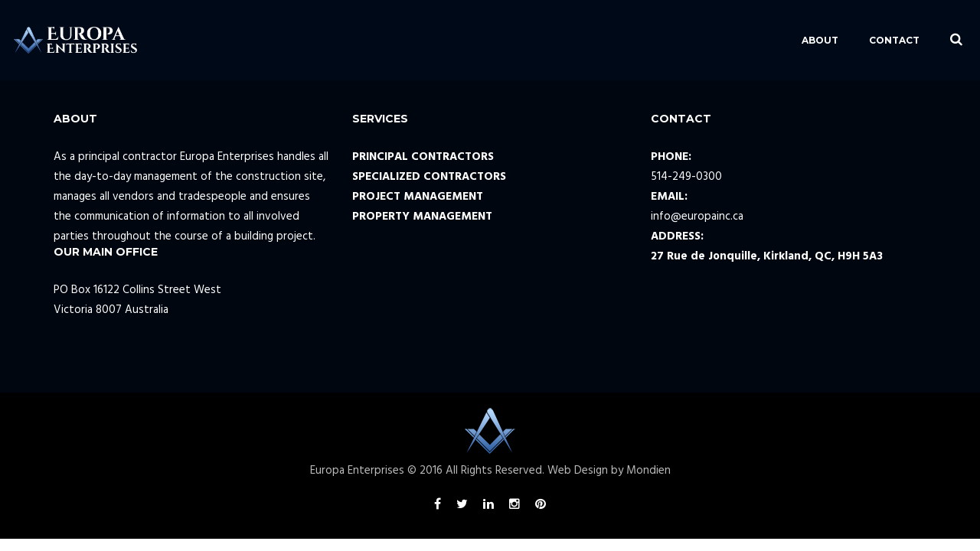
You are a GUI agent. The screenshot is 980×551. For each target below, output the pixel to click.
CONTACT (854, 40)
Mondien (648, 471)
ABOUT (780, 40)
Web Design (578, 471)
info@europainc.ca (697, 217)
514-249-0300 (686, 177)
